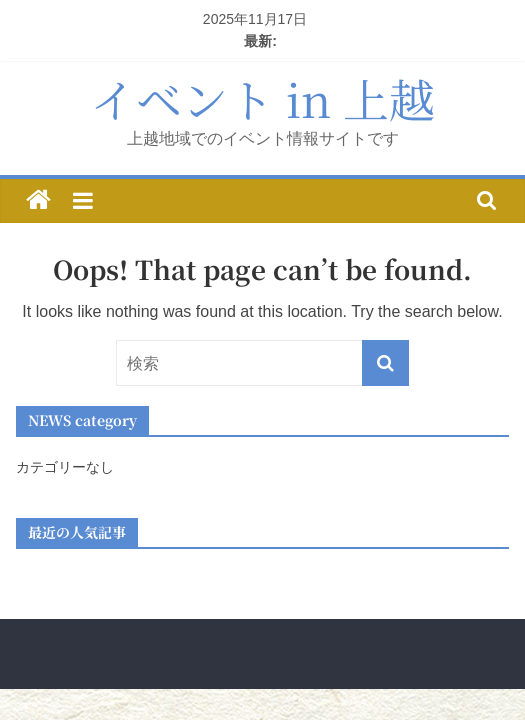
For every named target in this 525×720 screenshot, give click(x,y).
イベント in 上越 (262, 98)
